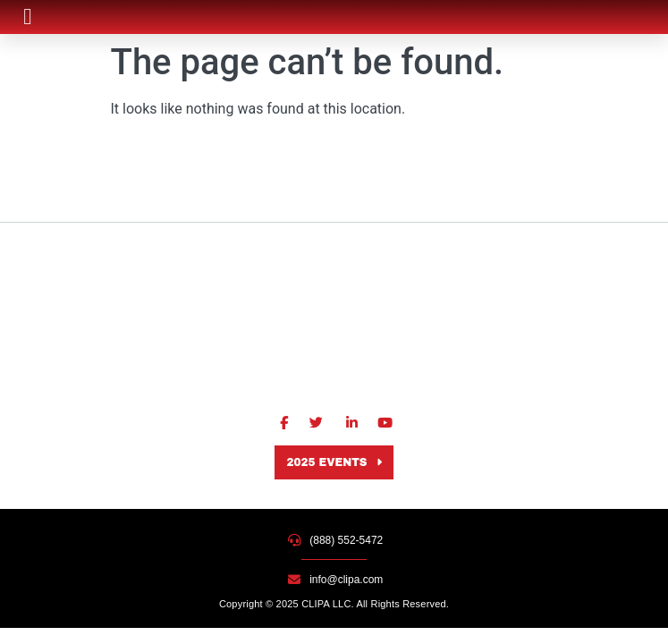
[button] (28, 17)
